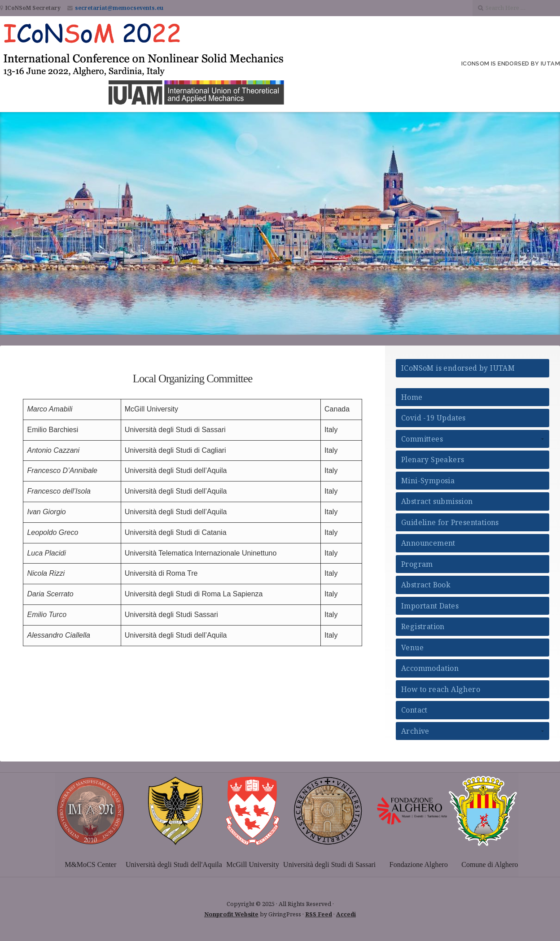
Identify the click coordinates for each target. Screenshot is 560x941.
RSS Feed (319, 914)
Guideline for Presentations (450, 522)
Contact (414, 710)
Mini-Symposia (428, 481)
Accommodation (430, 668)
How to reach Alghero (441, 689)
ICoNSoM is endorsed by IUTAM (511, 63)
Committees (422, 439)
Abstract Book (426, 585)
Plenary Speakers (433, 460)
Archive (415, 731)
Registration (423, 626)
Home (412, 397)
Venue (412, 648)
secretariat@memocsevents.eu (119, 8)
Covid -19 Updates (433, 418)
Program (417, 564)
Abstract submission (437, 501)
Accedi (346, 914)
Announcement (428, 543)
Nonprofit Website (231, 914)
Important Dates (430, 606)
